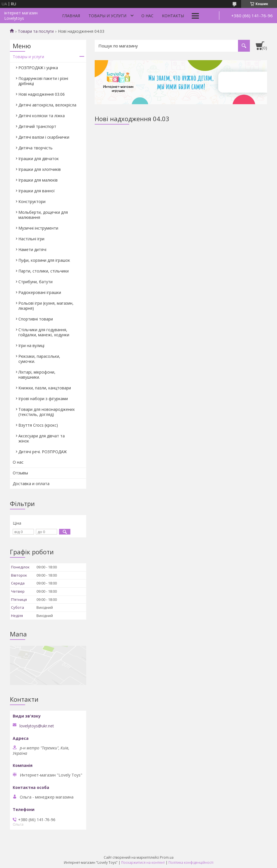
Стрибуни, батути (35, 282)
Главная (71, 16)
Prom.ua (167, 857)
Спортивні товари (36, 319)
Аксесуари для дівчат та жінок (42, 438)
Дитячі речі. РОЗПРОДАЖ (43, 452)
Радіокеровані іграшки (40, 292)
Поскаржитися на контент (143, 862)
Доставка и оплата (31, 484)
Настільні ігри (31, 239)
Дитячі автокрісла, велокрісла (47, 105)
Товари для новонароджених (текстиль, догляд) (46, 412)
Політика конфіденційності (191, 862)
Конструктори (32, 201)
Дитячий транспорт (37, 126)
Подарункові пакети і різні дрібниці (43, 81)
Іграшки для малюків (38, 180)
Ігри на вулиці (31, 345)
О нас (147, 16)
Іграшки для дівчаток (39, 159)
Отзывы (20, 473)
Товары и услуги (107, 16)
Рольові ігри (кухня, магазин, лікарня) (46, 306)
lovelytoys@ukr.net (37, 726)
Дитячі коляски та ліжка (42, 116)
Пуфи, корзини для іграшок (44, 260)
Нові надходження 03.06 (42, 94)
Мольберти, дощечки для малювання (43, 215)
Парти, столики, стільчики (44, 271)
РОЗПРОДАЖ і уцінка (38, 68)
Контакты (173, 16)
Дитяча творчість (35, 148)
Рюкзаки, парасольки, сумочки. (39, 359)
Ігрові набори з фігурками (43, 399)
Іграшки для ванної (37, 191)
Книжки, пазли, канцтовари (45, 388)
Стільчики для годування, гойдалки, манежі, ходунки (44, 332)
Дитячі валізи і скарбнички (44, 137)
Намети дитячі (32, 249)
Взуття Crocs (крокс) (38, 425)
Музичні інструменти (38, 228)
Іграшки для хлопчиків (40, 169)
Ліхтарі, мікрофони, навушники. (37, 375)
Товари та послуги (36, 31)
